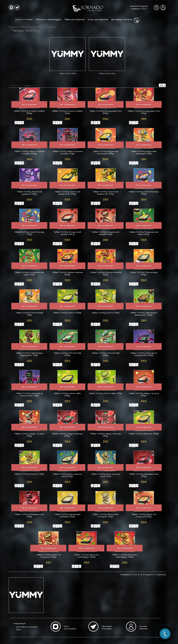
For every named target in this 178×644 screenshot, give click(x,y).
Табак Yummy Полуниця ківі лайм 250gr (144, 233)
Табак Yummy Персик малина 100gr (106, 273)
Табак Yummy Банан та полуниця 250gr (144, 515)
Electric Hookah (24, 19)
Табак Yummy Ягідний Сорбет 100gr (67, 112)
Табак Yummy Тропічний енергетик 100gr (106, 193)
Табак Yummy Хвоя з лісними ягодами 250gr (29, 152)
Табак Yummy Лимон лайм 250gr (67, 394)
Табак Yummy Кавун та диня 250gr (144, 394)
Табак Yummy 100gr (67, 73)
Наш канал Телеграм (107, 627)
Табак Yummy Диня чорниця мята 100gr (106, 475)
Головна (13, 27)
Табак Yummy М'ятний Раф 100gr (106, 354)
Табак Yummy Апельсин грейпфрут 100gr (125, 556)
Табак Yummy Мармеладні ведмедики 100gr (29, 354)
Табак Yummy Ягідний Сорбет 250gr (29, 112)
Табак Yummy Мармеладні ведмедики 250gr (144, 314)
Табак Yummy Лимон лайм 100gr (106, 393)
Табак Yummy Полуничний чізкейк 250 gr (67, 233)
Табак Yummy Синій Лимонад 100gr (29, 233)
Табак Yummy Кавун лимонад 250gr (67, 435)
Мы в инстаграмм (70, 627)
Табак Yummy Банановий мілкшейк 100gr (106, 515)
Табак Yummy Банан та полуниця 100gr (48, 556)
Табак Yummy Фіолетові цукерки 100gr (29, 193)
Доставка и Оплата (121, 19)
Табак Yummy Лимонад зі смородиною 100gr (29, 394)
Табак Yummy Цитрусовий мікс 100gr (144, 112)
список (27, 85)
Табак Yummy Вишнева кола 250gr (144, 475)
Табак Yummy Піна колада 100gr (29, 314)
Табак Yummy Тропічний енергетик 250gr (67, 193)
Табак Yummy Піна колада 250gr (144, 273)
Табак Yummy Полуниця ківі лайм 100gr (29, 273)
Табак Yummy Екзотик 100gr (29, 474)
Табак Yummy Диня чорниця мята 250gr (67, 475)
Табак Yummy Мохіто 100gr (106, 313)
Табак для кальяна (74, 19)
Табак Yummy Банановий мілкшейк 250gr (67, 515)
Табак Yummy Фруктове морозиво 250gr (106, 152)
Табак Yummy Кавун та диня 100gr (29, 435)
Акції (19, 629)
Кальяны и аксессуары (49, 19)
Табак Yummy (48, 27)
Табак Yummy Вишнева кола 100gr (29, 515)
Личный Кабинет (144, 627)
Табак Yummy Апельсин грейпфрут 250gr (87, 556)
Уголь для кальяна (98, 19)
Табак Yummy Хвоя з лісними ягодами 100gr (67, 152)
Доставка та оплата (27, 627)
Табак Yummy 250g (107, 73)
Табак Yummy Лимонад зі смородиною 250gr (144, 354)
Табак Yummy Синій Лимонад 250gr (144, 193)
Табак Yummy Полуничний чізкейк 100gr (106, 233)
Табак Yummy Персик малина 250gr (67, 273)
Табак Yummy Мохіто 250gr (67, 313)
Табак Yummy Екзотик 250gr (144, 434)
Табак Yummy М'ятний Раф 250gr (67, 354)
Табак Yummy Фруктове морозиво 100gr (144, 152)
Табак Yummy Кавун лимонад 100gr (106, 435)
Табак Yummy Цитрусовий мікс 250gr (106, 112)
